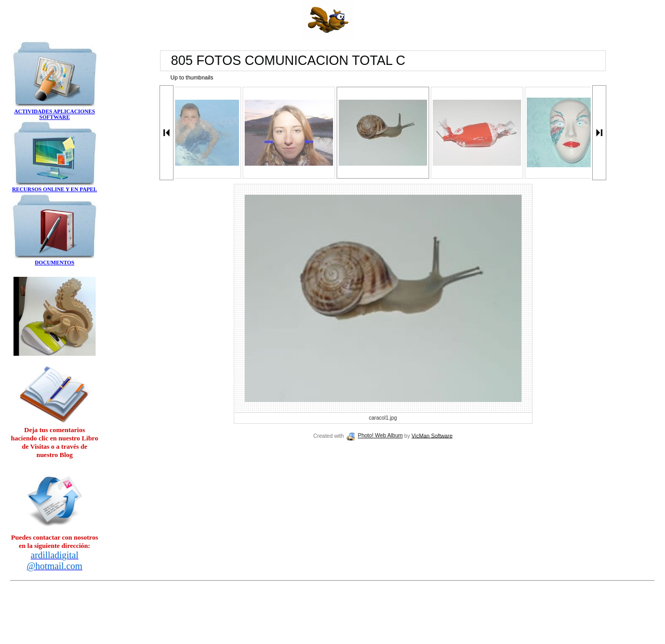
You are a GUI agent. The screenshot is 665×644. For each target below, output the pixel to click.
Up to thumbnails (192, 77)
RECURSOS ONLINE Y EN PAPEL (55, 189)
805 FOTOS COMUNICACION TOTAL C (288, 60)
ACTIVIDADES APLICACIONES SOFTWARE (55, 114)
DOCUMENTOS (55, 263)
